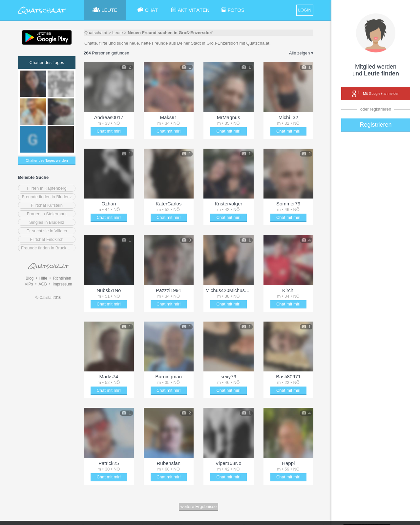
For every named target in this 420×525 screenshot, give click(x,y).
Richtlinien (62, 278)
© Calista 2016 (48, 298)
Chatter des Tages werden (47, 160)
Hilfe (43, 278)
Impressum (62, 284)
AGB (42, 284)
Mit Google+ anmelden (376, 94)
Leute (118, 33)
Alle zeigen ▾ (301, 53)
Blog (30, 278)
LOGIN (305, 10)
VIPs (29, 284)
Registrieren (376, 125)
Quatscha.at (96, 33)
